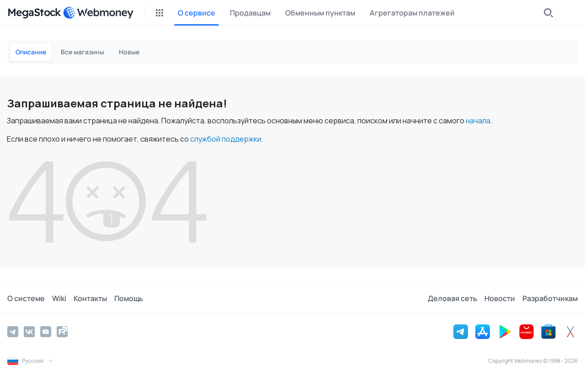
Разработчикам (550, 298)
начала (478, 121)
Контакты (90, 298)
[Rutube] (62, 332)
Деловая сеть (452, 298)
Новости (500, 298)
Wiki (59, 298)
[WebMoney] (98, 13)
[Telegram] (13, 332)
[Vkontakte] (29, 332)
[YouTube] (46, 332)
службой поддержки (226, 139)
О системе (26, 298)
